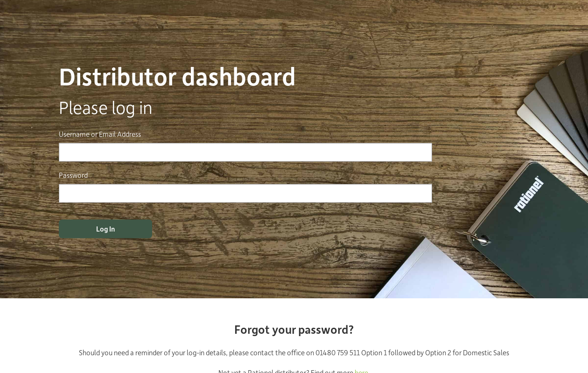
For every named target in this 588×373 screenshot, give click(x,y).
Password (73, 175)
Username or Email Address (100, 134)
